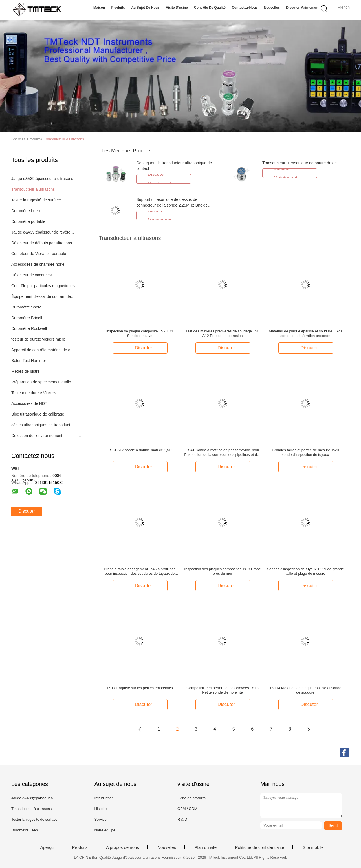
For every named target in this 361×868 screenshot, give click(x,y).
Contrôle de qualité (210, 8)
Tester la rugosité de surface (36, 200)
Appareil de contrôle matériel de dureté (43, 350)
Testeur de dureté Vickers (34, 393)
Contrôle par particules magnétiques (43, 286)
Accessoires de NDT (29, 403)
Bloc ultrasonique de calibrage (38, 414)
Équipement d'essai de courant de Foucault (43, 296)
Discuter (27, 511)
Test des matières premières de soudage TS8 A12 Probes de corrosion (223, 333)
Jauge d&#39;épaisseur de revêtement (43, 232)
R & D (182, 819)
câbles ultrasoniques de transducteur (43, 425)
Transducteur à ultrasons (64, 139)
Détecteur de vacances (31, 275)
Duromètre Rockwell (29, 328)
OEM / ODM (187, 809)
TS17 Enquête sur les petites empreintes (140, 688)
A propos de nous (123, 847)
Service (100, 819)
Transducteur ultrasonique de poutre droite (300, 163)
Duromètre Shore (26, 307)
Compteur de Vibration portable (39, 254)
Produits (118, 8)
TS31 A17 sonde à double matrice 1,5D (140, 450)
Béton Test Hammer (29, 361)
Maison (99, 8)
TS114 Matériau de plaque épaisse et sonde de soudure (305, 690)
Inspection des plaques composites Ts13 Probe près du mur (222, 571)
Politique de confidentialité (259, 847)
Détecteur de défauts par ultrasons (42, 243)
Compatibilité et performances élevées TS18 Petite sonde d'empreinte (223, 690)
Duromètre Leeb (26, 211)
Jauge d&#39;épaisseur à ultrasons (42, 179)
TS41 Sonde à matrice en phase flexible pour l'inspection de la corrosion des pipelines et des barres (222, 452)
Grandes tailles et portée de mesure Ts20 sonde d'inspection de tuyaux (305, 452)
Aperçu (47, 847)
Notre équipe (105, 830)
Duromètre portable (28, 221)
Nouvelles (272, 8)
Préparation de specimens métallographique (43, 382)
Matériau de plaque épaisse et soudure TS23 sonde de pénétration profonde (305, 333)
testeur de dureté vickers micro (38, 339)
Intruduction (104, 798)
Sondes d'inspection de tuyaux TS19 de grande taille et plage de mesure (305, 571)
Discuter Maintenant (302, 8)
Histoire (100, 809)
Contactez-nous (245, 8)
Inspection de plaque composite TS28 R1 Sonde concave (140, 333)
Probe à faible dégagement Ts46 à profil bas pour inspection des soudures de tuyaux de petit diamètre (140, 571)
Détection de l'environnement (37, 436)
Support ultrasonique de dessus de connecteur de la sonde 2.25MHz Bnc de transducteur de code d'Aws (172, 205)
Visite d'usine (177, 8)
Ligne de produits (191, 798)
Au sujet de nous (145, 8)
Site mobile (313, 847)
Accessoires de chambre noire (38, 264)
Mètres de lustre (25, 371)
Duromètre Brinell (27, 318)
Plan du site (206, 847)
